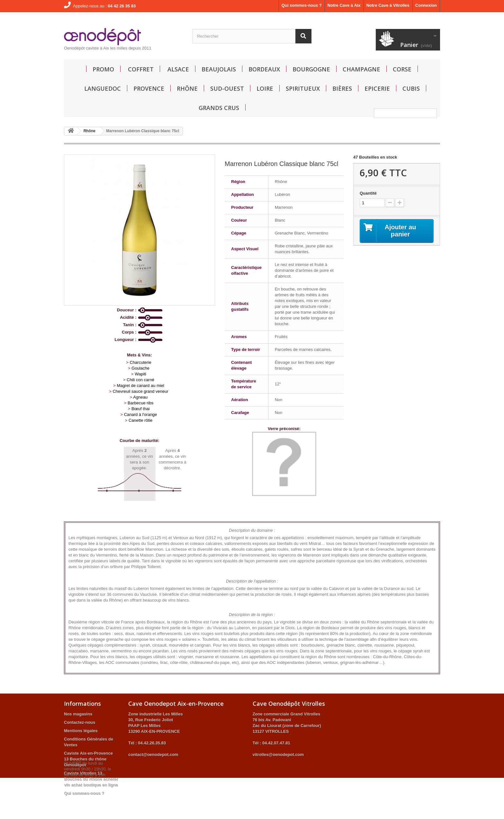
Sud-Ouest (227, 88)
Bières (342, 88)
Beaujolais (219, 69)
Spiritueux (303, 88)
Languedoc (103, 88)
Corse (402, 69)
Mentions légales (81, 731)
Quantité (368, 193)
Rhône (187, 88)
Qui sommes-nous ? (302, 5)
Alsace (178, 69)
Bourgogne (311, 69)
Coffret (141, 69)
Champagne (361, 69)
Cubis (411, 88)
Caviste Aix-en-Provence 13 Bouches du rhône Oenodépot (88, 759)
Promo (103, 69)
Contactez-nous (80, 722)
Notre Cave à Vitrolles (388, 5)
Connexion (426, 5)
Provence (149, 88)
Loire (265, 88)
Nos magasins (78, 714)
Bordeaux (264, 69)
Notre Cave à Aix (344, 5)
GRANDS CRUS (219, 108)
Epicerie (377, 88)
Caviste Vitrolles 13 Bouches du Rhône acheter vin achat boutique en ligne (91, 779)
